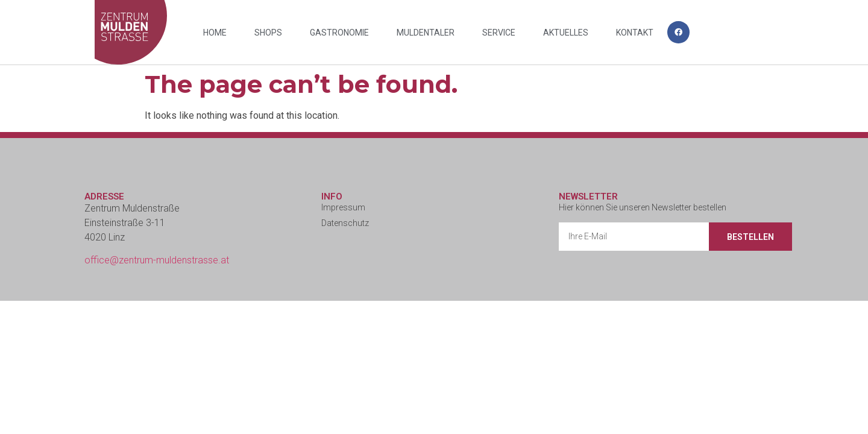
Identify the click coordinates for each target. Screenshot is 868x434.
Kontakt (635, 33)
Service (499, 33)
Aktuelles (566, 33)
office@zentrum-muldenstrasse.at (157, 260)
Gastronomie (339, 33)
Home (215, 33)
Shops (268, 33)
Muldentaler (426, 33)
